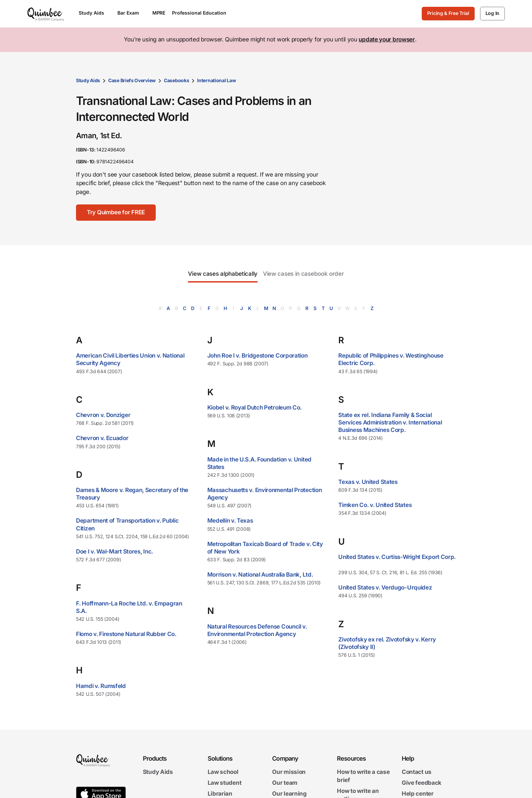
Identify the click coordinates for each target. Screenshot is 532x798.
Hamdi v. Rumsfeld (101, 686)
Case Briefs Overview (132, 80)
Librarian (220, 794)
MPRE (159, 13)
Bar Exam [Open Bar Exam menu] (131, 13)
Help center (418, 794)
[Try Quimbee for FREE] (116, 213)
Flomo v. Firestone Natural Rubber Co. (126, 634)
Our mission (289, 772)
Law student (225, 783)
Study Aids (88, 80)
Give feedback (422, 783)
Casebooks (176, 80)
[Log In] (492, 14)
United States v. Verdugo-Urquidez (385, 587)
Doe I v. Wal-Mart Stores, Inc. (115, 551)
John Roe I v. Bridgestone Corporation (258, 356)
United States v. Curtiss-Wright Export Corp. (397, 557)
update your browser (387, 39)
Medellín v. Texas (230, 521)
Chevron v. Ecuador (102, 438)
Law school (223, 772)
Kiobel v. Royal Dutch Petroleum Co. (255, 407)
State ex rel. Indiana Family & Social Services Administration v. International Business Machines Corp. (390, 422)
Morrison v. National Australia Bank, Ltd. (260, 575)
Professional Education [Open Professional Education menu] (202, 13)
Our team (285, 783)
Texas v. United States (368, 482)
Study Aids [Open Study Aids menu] (95, 13)
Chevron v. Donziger (103, 415)
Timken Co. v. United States (375, 505)
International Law (216, 80)
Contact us (417, 772)
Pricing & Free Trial (448, 13)
